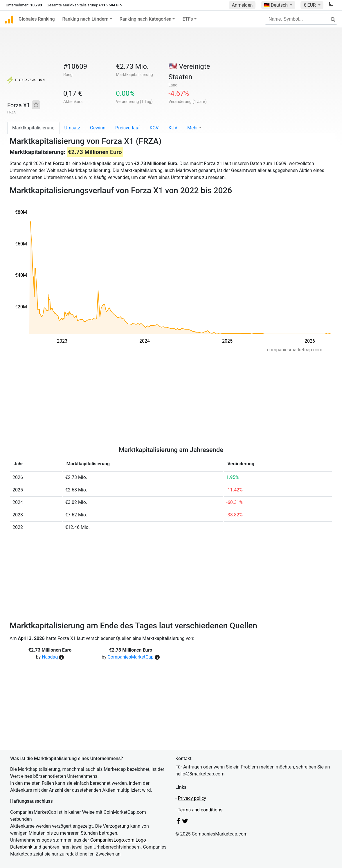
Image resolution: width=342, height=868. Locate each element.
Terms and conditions (200, 810)
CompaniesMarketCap (130, 657)
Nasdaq (50, 657)
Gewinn (98, 128)
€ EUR (310, 5)
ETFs (188, 19)
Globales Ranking (37, 19)
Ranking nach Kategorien (146, 19)
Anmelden (242, 5)
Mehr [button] (193, 128)
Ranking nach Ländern (85, 19)
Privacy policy (192, 798)
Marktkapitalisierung (33, 128)
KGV (154, 128)
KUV (173, 128)
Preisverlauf (128, 128)
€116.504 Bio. (111, 5)
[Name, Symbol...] (301, 19)
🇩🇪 (276, 5)
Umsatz (72, 128)
